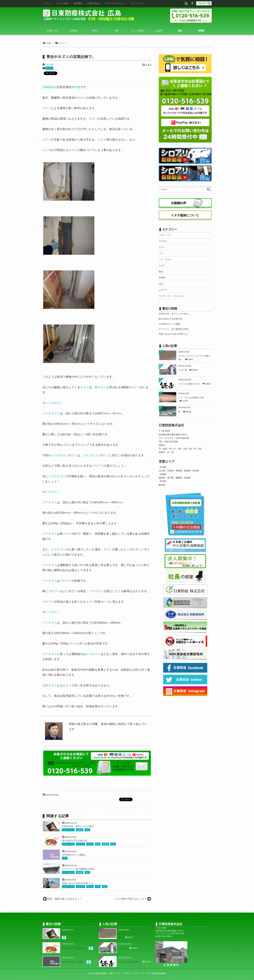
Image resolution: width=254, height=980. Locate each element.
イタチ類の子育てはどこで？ (131, 899)
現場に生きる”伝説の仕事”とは (78, 883)
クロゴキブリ (92, 455)
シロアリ (163, 290)
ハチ (65, 858)
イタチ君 (183, 370)
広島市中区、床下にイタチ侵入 (78, 826)
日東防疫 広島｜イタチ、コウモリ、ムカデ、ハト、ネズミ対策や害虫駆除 (132, 973)
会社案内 (78, 3)
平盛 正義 (49, 64)
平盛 (77, 87)
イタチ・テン (68, 830)
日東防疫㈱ (50, 87)
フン (74, 455)
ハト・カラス (68, 873)
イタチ (102, 140)
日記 (87, 830)
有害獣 (80, 830)
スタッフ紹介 (62, 3)
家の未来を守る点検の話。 (76, 841)
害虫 (98, 844)
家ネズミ (101, 387)
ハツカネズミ (54, 403)
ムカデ (162, 265)
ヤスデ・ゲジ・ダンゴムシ (171, 296)
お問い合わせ (93, 3)
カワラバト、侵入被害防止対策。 (79, 869)
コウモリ (80, 844)
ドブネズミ (52, 612)
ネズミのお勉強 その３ (189, 384)
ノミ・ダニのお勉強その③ (191, 398)
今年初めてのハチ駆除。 (75, 855)
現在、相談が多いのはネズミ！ (65, 899)
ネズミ (49, 68)
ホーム (48, 3)
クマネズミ (52, 492)
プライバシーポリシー (115, 3)
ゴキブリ (98, 466)
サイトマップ (137, 3)
